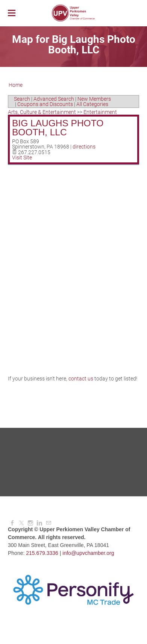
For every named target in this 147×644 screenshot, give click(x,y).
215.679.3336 (42, 553)
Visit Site (22, 158)
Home (16, 85)
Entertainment (100, 112)
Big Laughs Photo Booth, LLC (58, 128)
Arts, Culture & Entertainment (42, 112)
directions (84, 147)
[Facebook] (12, 523)
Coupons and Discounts (45, 104)
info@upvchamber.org (88, 553)
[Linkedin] (39, 523)
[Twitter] (21, 523)
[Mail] (48, 523)
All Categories (92, 104)
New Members (94, 99)
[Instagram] (30, 523)
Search (22, 99)
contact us (81, 379)
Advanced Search (54, 99)
